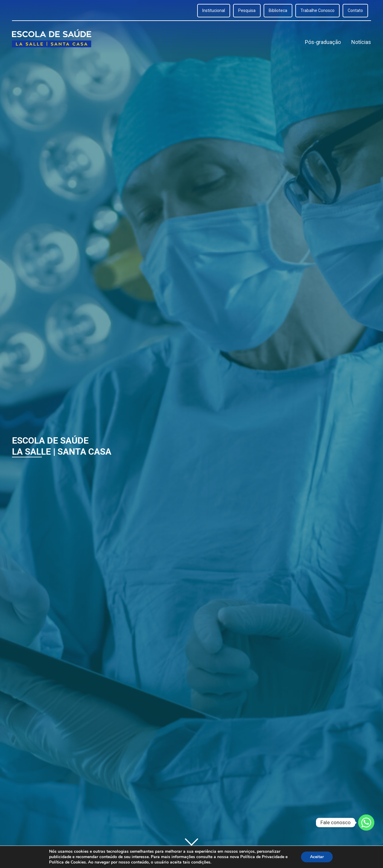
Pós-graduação (323, 42)
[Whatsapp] (366, 823)
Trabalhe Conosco (317, 10)
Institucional (214, 10)
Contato (355, 10)
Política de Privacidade (262, 857)
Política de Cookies (67, 862)
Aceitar (317, 857)
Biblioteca (278, 10)
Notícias (361, 42)
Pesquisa (247, 10)
